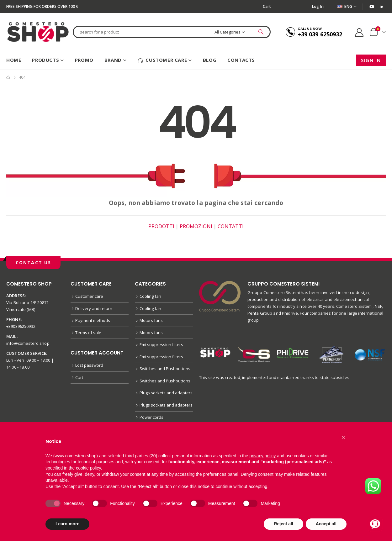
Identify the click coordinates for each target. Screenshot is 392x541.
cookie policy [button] (88, 468)
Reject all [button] (283, 524)
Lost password (89, 365)
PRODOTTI (161, 226)
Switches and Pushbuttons (165, 369)
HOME (14, 60)
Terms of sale (88, 333)
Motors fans (151, 320)
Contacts (241, 60)
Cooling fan (150, 296)
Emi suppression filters (161, 344)
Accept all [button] (326, 524)
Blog (210, 60)
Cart (267, 6)
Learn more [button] (67, 524)
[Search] (261, 32)
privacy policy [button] (262, 456)
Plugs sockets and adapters (166, 393)
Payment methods (93, 320)
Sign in (371, 60)
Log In (318, 6)
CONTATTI (231, 226)
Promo (84, 60)
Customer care (162, 60)
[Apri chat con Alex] (375, 524)
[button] (343, 437)
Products (45, 60)
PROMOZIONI (196, 226)
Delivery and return (94, 308)
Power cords (151, 417)
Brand (113, 60)
